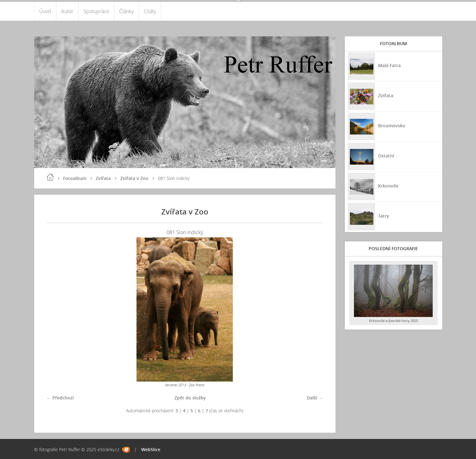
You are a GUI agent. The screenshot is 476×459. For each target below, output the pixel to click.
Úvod (45, 11)
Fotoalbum (75, 178)
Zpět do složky (190, 398)
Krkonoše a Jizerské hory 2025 (393, 321)
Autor (67, 11)
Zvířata (103, 178)
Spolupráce (96, 11)
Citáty (150, 11)
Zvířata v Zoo (134, 178)
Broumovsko (392, 126)
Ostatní (386, 156)
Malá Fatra (389, 65)
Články (126, 11)
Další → (315, 398)
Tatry (384, 216)
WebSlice (151, 449)
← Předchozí (60, 398)
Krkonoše (388, 186)
